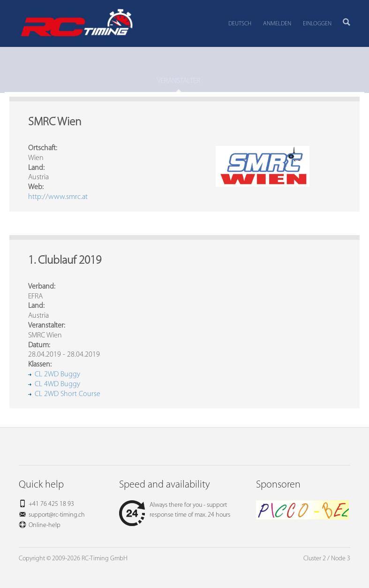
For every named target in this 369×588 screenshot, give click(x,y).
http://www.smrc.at (58, 197)
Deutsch (240, 24)
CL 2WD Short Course (68, 394)
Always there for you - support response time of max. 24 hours (175, 510)
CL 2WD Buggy (57, 374)
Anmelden (277, 24)
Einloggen (317, 24)
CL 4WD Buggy (57, 384)
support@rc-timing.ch (57, 515)
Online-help (45, 525)
